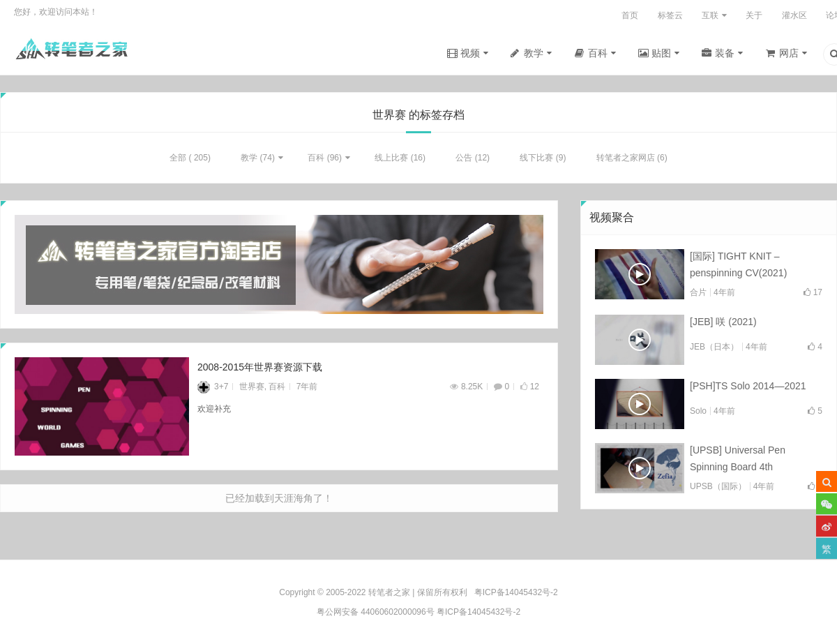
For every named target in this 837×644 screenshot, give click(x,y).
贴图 (661, 53)
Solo (698, 413)
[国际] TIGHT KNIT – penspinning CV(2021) (738, 267)
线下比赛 (536, 160)
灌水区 (794, 15)
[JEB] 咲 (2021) (723, 324)
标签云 (670, 15)
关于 (754, 15)
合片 (698, 294)
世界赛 (252, 389)
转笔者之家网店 (626, 160)
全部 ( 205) (190, 160)
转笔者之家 (389, 592)
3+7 (213, 389)
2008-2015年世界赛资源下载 (260, 369)
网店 (789, 53)
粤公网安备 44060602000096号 (376, 612)
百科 (598, 53)
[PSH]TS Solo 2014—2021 (748, 388)
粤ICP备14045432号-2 (478, 612)
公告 (464, 160)
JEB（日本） (714, 349)
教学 (534, 53)
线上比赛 (391, 160)
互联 (710, 15)
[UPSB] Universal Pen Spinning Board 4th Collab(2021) (738, 463)
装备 (725, 53)
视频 (470, 53)
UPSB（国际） (718, 489)
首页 (630, 15)
